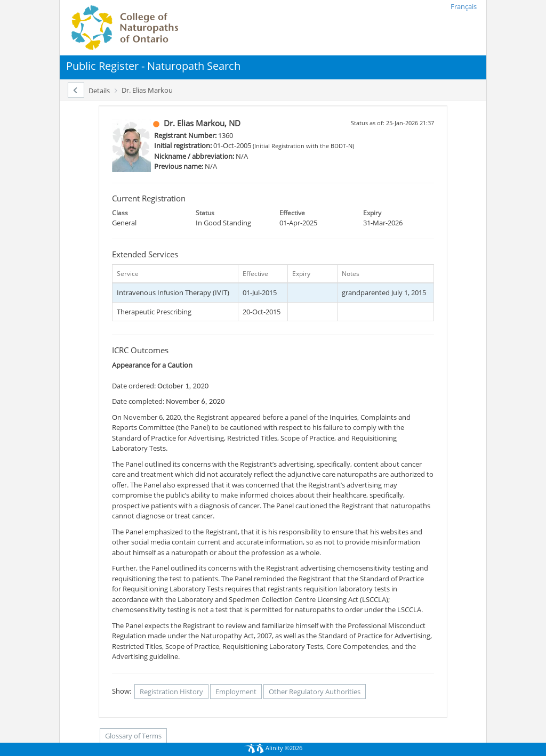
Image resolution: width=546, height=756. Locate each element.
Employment (236, 692)
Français (464, 6)
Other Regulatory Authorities (315, 692)
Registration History (171, 692)
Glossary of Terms (133, 736)
